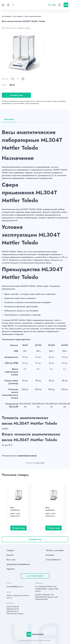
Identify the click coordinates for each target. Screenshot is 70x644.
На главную (6, 16)
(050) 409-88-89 (13, 607)
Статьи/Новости (53, 560)
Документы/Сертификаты (18, 564)
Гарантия (10, 569)
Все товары (18, 16)
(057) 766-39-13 (12, 611)
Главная (10, 550)
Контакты (50, 555)
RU (49, 5)
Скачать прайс (35, 576)
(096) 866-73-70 (13, 609)
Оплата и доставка (55, 550)
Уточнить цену (16, 95)
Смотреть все (35, 539)
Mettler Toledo (24, 28)
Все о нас (11, 560)
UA (54, 5)
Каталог (10, 555)
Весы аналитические (33, 16)
